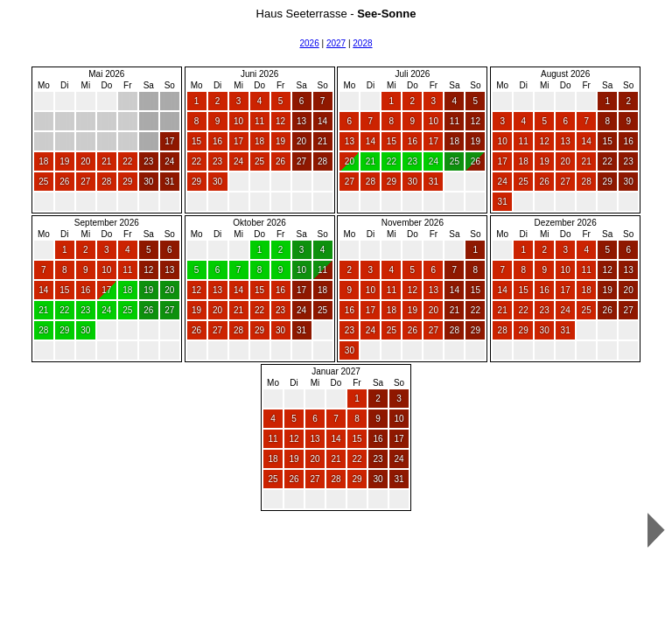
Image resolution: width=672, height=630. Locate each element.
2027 (336, 43)
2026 (309, 43)
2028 (362, 43)
